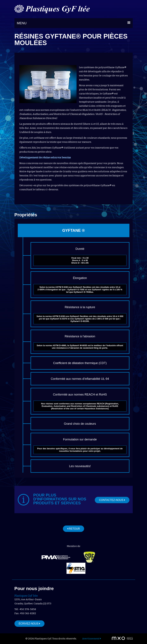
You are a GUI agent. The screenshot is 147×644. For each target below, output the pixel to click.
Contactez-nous (112, 500)
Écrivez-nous (29, 624)
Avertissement (91, 639)
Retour (74, 529)
